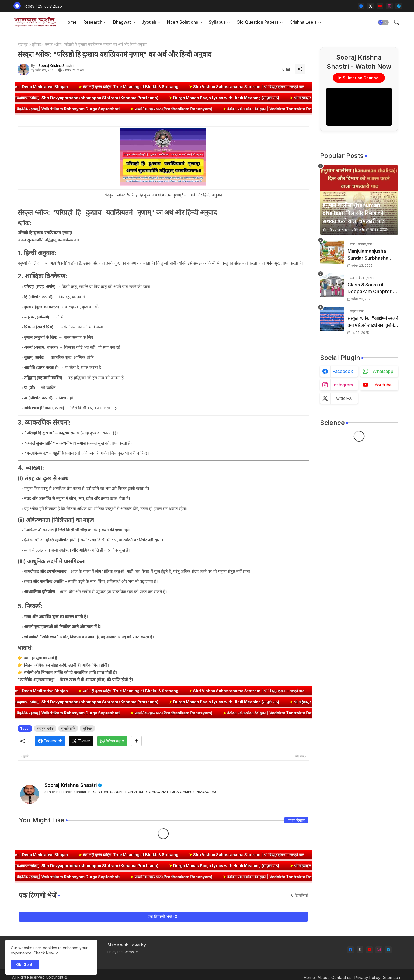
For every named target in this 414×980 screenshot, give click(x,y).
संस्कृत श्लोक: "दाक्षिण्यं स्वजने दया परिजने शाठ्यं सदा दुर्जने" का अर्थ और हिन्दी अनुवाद (373, 322)
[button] (383, 22)
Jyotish (149, 22)
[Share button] (136, 741)
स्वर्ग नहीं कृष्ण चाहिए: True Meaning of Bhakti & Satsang (145, 87)
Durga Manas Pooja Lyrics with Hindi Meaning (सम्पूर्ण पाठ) (204, 98)
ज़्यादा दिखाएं (296, 820)
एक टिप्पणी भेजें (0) (163, 917)
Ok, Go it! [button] (25, 965)
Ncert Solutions (182, 22)
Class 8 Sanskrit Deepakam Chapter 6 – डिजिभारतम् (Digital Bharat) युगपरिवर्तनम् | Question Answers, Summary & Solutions (372, 289)
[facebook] (361, 6)
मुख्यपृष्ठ (23, 44)
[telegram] (399, 6)
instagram (343, 385)
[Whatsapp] (112, 741)
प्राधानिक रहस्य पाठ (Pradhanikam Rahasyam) (185, 109)
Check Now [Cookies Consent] (44, 953)
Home (71, 22)
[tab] (71, 22)
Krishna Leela (303, 22)
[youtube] (380, 6)
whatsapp (383, 371)
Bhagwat (122, 22)
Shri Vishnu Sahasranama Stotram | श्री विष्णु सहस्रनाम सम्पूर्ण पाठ (263, 87)
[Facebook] (50, 741)
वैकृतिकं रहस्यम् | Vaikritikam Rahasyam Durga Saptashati (80, 109)
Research (93, 22)
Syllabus (217, 22)
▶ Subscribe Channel (359, 78)
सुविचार (36, 44)
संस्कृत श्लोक (45, 728)
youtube (383, 385)
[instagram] (389, 6)
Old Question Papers (258, 22)
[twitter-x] (370, 6)
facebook (343, 371)
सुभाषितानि (68, 728)
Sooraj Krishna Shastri (71, 785)
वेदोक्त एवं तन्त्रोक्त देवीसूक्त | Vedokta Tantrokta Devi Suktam (291, 109)
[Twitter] (81, 741)
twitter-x (343, 398)
